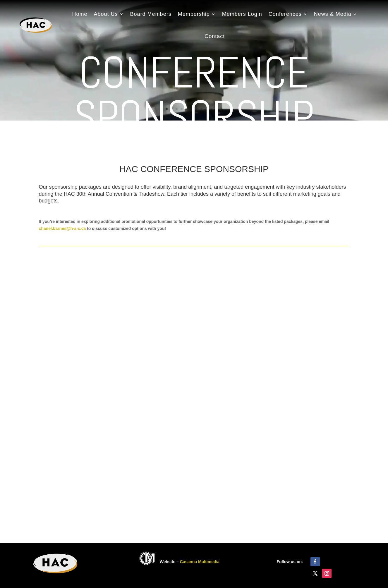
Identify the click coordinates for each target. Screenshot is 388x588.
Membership (194, 14)
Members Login (242, 14)
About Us (106, 14)
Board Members (151, 14)
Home (80, 14)
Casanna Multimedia (200, 562)
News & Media (333, 14)
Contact (215, 36)
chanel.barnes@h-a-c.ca (62, 228)
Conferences (285, 14)
